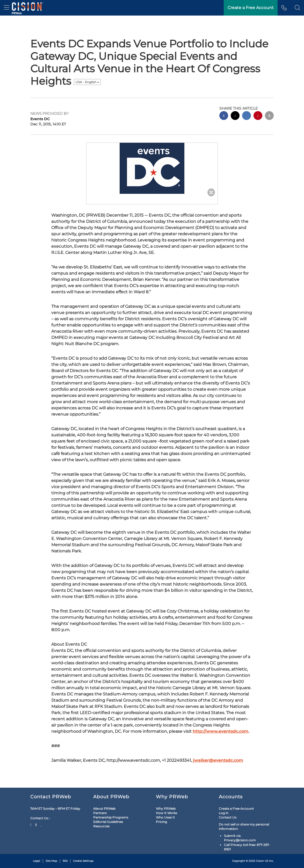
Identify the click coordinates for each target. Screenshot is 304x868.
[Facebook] (36, 824)
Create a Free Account (236, 809)
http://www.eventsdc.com (220, 731)
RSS (65, 861)
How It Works (167, 813)
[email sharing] (269, 116)
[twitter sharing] (235, 116)
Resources (101, 826)
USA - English (87, 82)
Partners (100, 813)
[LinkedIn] (41, 824)
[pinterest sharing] (258, 116)
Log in (224, 813)
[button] (297, 8)
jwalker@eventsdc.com (218, 760)
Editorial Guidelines (108, 822)
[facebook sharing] (224, 116)
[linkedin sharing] (247, 116)
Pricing (161, 822)
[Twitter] (32, 824)
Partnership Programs (111, 817)
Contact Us (40, 818)
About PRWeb (104, 809)
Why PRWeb (166, 809)
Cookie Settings (83, 861)
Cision (260, 861)
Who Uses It (165, 817)
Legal (37, 861)
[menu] (7, 8)
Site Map (51, 861)
